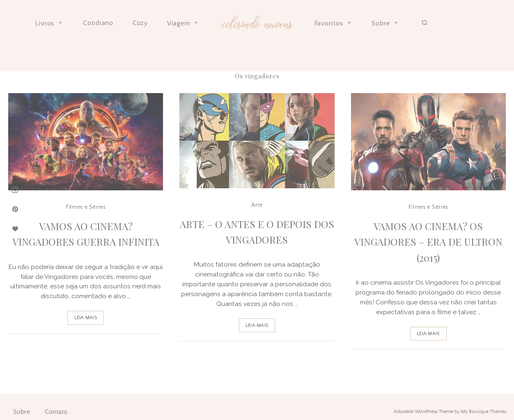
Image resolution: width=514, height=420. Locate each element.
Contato (56, 412)
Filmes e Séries (86, 207)
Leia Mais (86, 318)
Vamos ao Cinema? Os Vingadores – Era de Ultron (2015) (428, 242)
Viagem (184, 23)
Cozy (140, 23)
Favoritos (334, 23)
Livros (50, 23)
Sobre (385, 23)
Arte (257, 205)
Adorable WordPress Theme (423, 412)
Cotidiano (98, 23)
